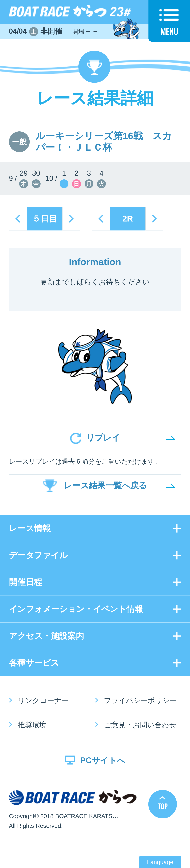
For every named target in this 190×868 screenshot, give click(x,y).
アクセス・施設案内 (46, 636)
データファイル (38, 555)
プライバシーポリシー (140, 700)
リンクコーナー (43, 700)
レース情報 (30, 528)
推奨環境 (32, 725)
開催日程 (26, 582)
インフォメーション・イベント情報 (76, 609)
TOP (163, 806)
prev (18, 219)
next (71, 219)
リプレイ (103, 438)
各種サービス (34, 663)
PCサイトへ (103, 760)
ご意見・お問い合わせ (140, 725)
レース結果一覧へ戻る (105, 485)
